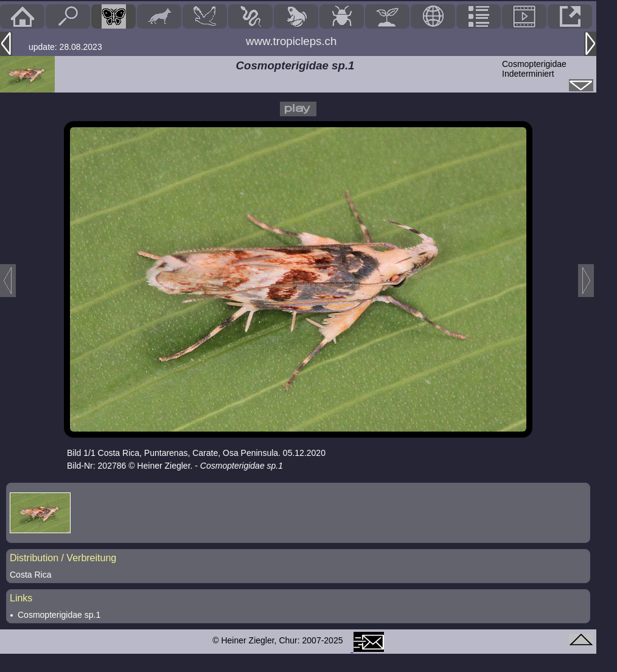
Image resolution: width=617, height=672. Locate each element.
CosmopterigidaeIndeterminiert (534, 69)
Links (21, 598)
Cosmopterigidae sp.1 (59, 615)
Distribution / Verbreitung (63, 558)
